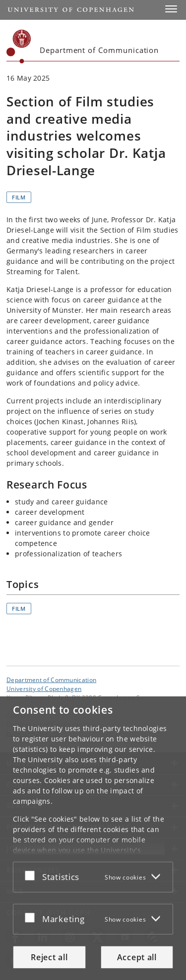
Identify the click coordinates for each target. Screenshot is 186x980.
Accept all (137, 957)
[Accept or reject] (32, 875)
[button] (171, 9)
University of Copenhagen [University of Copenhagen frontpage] (44, 688)
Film (19, 197)
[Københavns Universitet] (19, 47)
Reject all (49, 957)
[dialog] (93, 838)
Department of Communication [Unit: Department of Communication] (51, 680)
